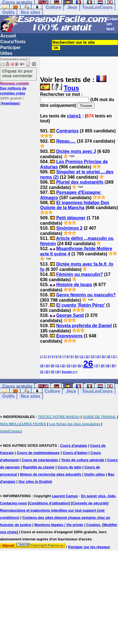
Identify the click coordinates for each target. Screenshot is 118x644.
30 (113, 366)
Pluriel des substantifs (80, 182)
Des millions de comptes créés (15, 88)
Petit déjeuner (71, 218)
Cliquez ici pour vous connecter (17, 73)
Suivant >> (69, 372)
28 (102, 366)
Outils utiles (95, 474)
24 (74, 366)
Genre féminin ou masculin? (86, 295)
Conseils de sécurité (90, 503)
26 (88, 364)
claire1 (74, 116)
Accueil (8, 36)
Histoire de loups (74, 285)
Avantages (10, 103)
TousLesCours (97, 7)
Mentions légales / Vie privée (59, 525)
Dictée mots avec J (76, 151)
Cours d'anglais (74, 446)
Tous (72, 88)
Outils (8, 12)
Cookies (93, 525)
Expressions (69, 336)
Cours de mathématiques (38, 453)
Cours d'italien (75, 453)
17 (114, 357)
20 (52, 366)
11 (82, 357)
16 (109, 357)
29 (108, 366)
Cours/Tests (13, 42)
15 (103, 357)
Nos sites (31, 12)
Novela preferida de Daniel (84, 326)
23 (69, 366)
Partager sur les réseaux (89, 547)
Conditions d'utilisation (49, 503)
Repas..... (66, 141)
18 (42, 366)
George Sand (70, 315)
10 (76, 357)
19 (47, 366)
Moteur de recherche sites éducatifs (51, 474)
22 (63, 366)
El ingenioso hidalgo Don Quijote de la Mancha (75, 205)
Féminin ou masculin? (79, 274)
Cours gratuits (17, 386)
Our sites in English (35, 482)
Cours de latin (70, 467)
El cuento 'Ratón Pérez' (81, 305)
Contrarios (67, 131)
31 (42, 372)
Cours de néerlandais (40, 460)
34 (58, 372)
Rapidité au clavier (39, 467)
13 (92, 357)
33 (52, 372)
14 (98, 357)
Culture (54, 7)
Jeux (72, 7)
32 (47, 372)
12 (87, 357)
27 (97, 366)
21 (58, 366)
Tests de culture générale (83, 460)
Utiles (6, 53)
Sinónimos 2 (69, 228)
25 (79, 366)
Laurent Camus (65, 496)
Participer (11, 48)
